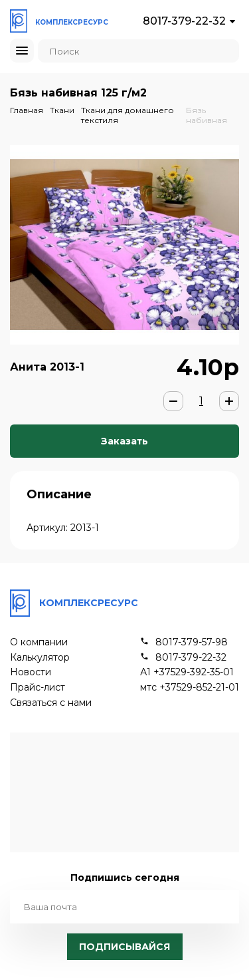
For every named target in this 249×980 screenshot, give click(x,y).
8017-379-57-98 (192, 642)
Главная (27, 110)
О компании (39, 642)
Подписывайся (124, 947)
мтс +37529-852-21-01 (190, 688)
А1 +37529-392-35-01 (187, 672)
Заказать (124, 441)
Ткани (62, 110)
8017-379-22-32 (184, 21)
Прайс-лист (38, 688)
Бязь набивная (207, 115)
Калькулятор (40, 658)
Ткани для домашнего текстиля (127, 115)
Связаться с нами (51, 703)
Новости (31, 672)
